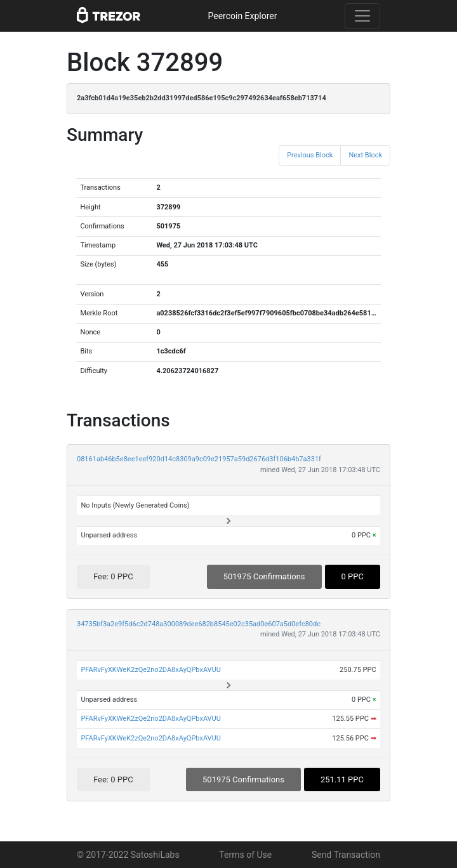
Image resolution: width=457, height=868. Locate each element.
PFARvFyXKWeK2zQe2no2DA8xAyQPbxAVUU (151, 670)
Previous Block (310, 155)
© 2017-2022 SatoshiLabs (128, 855)
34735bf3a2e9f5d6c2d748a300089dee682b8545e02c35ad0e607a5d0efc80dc (199, 624)
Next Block (365, 155)
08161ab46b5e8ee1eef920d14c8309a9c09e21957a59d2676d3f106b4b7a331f (199, 459)
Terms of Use (245, 855)
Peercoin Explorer (242, 16)
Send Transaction (346, 855)
